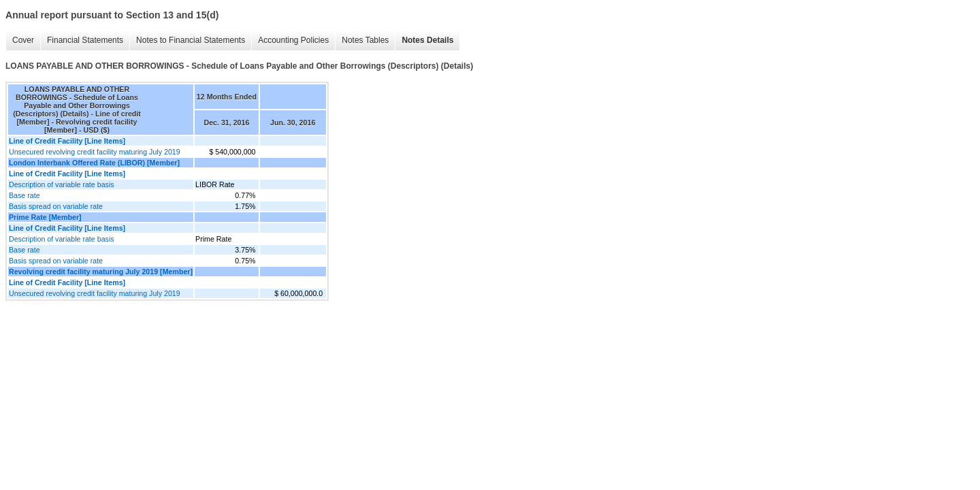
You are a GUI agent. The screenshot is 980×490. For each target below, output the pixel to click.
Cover (23, 40)
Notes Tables (365, 40)
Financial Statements (85, 40)
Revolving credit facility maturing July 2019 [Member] (101, 272)
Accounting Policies (293, 40)
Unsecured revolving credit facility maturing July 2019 (95, 152)
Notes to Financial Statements (191, 40)
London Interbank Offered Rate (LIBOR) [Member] (94, 163)
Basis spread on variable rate (56, 206)
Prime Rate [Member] (45, 217)
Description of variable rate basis (62, 184)
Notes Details (427, 40)
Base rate (24, 195)
